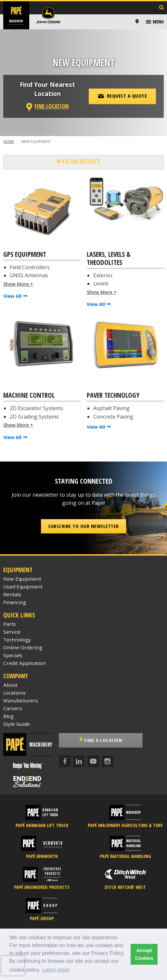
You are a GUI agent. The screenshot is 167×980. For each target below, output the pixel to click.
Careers (13, 708)
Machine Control (29, 395)
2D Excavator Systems (36, 408)
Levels (101, 283)
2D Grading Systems (34, 417)
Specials (13, 655)
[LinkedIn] (79, 761)
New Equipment (22, 579)
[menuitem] (138, 22)
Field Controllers (30, 267)
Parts (10, 624)
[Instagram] (108, 761)
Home (9, 141)
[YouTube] (93, 761)
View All (12, 296)
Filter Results (80, 161)
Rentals (12, 594)
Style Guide (17, 724)
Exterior (103, 275)
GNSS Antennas (29, 275)
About (10, 685)
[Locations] (137, 22)
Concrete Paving (113, 417)
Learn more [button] (56, 970)
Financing (15, 602)
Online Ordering (23, 647)
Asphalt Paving (111, 408)
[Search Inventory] (161, 8)
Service (12, 632)
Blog (8, 716)
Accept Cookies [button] (144, 954)
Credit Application (25, 663)
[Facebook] (65, 761)
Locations (14, 693)
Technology (17, 640)
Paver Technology (113, 395)
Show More (16, 284)
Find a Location (101, 740)
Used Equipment (23, 587)
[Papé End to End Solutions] (28, 782)
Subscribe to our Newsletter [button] (83, 526)
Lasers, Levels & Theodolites (109, 259)
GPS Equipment (25, 255)
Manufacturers (21, 700)
